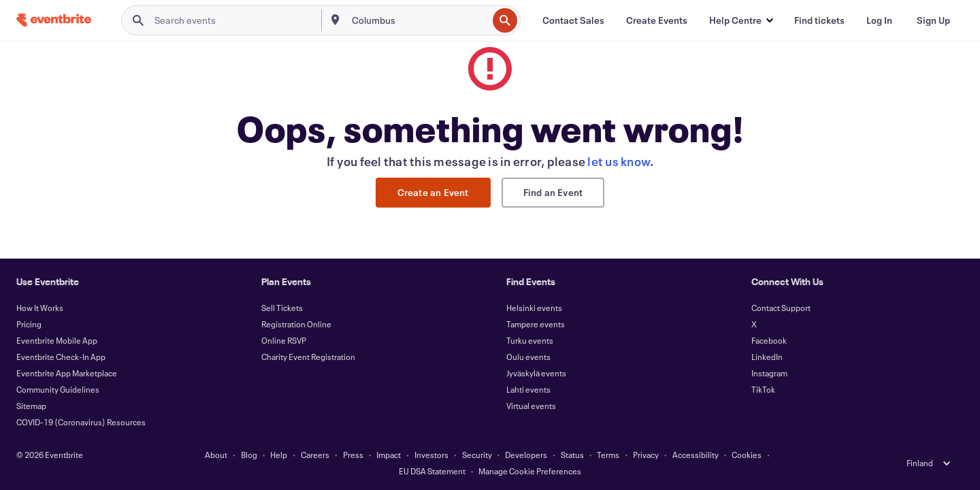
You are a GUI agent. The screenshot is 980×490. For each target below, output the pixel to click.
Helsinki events (534, 308)
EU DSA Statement (432, 471)
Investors (431, 455)
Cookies (747, 455)
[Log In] (879, 20)
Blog (249, 455)
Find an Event (553, 192)
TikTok (763, 389)
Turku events (530, 340)
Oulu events (528, 357)
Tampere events (536, 324)
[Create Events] (657, 20)
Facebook (769, 340)
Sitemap (31, 406)
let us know (619, 161)
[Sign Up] (933, 20)
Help (279, 455)
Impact (389, 455)
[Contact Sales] (573, 20)
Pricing (29, 324)
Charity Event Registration (308, 357)
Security (477, 455)
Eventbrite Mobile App (57, 340)
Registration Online (296, 324)
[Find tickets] (819, 20)
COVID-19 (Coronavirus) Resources (81, 422)
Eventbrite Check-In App (61, 357)
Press (353, 455)
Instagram (769, 373)
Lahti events (528, 389)
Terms (608, 455)
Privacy (646, 455)
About (216, 455)
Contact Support (781, 308)
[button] (741, 20)
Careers (315, 455)
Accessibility (696, 455)
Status (572, 455)
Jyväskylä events (536, 373)
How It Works (40, 308)
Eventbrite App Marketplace (67, 373)
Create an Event (433, 192)
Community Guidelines (58, 389)
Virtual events (531, 406)
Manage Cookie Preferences (530, 471)
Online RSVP (284, 340)
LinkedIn (767, 357)
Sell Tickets (282, 308)
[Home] (54, 20)
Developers (526, 455)
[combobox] (419, 20)
